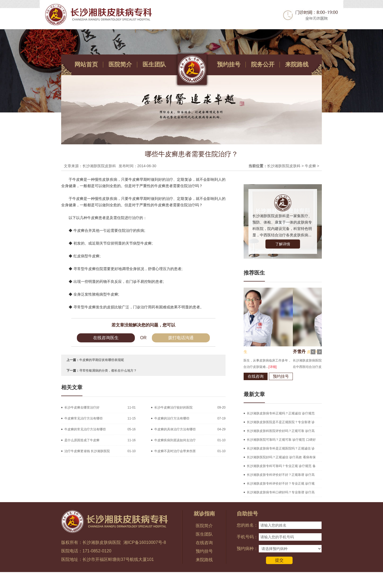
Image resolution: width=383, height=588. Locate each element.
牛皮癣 (310, 166)
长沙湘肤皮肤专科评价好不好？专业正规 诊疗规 (281, 484)
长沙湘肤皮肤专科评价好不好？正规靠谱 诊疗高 (281, 475)
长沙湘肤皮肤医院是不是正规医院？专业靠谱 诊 (281, 422)
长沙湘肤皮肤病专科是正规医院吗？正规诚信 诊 (281, 448)
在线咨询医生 (106, 338)
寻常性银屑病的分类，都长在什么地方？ (108, 371)
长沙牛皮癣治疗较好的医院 (173, 408)
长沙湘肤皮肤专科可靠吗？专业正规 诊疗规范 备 (281, 466)
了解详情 (283, 244)
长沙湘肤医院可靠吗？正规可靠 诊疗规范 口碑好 (281, 440)
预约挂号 (229, 64)
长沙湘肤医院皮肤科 (284, 166)
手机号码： (247, 537)
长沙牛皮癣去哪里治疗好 (82, 408)
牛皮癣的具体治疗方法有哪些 (175, 429)
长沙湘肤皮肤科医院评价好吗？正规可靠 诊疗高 (281, 431)
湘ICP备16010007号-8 (145, 542)
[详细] (301, 367)
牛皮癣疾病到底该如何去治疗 (175, 440)
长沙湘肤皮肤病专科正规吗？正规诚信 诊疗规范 (281, 413)
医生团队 (154, 64)
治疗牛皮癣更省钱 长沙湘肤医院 (87, 451)
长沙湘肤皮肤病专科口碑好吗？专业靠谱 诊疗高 (281, 492)
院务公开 (263, 64)
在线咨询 (285, 376)
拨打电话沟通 (181, 338)
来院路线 (297, 64)
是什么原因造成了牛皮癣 (82, 440)
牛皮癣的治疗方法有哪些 (172, 418)
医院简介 (120, 64)
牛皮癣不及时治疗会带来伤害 (175, 451)
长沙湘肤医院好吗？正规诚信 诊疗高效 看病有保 (281, 457)
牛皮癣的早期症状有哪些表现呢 (102, 360)
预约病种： (247, 549)
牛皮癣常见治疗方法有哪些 (84, 418)
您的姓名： (247, 525)
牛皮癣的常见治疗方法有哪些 (85, 429)
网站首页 (86, 64)
